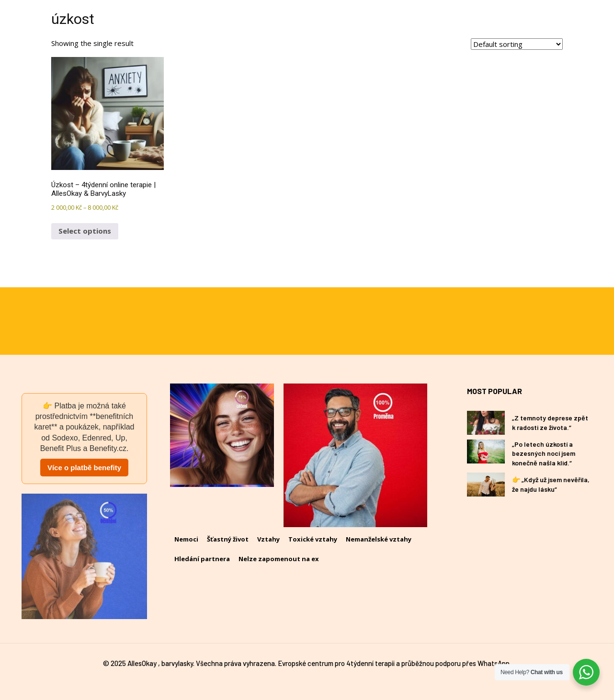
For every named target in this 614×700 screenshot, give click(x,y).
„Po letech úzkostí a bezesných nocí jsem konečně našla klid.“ (544, 453)
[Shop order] (517, 44)
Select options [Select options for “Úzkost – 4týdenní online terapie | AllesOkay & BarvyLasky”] (85, 231)
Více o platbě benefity (84, 468)
